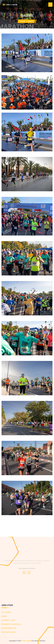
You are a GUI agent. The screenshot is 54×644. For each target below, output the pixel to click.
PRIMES (4, 616)
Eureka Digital (26, 641)
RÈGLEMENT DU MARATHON (11, 624)
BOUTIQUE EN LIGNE (8, 632)
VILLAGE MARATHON (9, 628)
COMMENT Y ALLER (8, 620)
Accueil (22, 21)
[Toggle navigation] (50, 5)
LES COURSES (6, 612)
